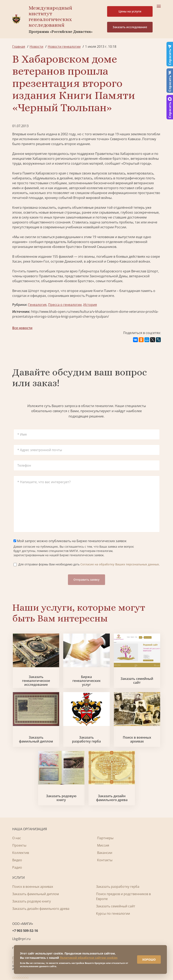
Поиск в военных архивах (137, 739)
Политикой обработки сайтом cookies (89, 958)
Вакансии (105, 853)
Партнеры (105, 838)
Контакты (105, 860)
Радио (17, 867)
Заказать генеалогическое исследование (36, 681)
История (90, 305)
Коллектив (21, 853)
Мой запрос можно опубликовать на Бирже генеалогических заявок (70, 541)
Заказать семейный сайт (137, 681)
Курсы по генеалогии (113, 913)
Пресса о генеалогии (65, 305)
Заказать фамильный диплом (36, 739)
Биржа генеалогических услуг (86, 681)
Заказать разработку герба (86, 739)
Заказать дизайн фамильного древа (112, 798)
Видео (17, 860)
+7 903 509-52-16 (25, 931)
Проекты (19, 845)
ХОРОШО (149, 959)
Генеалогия (37, 305)
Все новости (22, 328)
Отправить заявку (86, 580)
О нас (17, 838)
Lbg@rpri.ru (21, 939)
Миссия (103, 845)
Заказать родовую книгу (61, 798)
